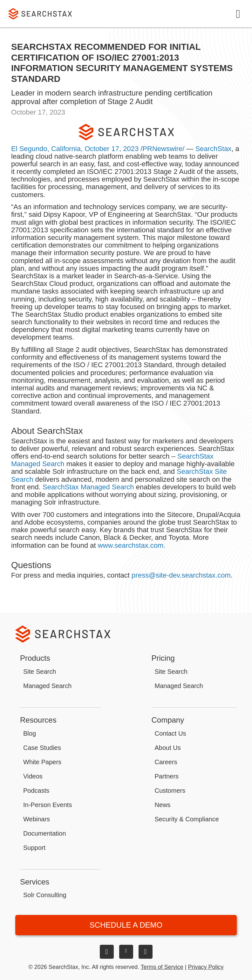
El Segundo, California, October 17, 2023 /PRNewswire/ (98, 149)
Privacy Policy (206, 967)
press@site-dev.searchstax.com (181, 575)
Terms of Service (162, 967)
